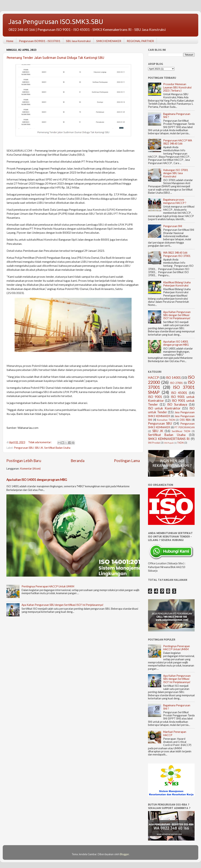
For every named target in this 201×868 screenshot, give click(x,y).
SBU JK (39, 448)
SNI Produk (154, 443)
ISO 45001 (179, 393)
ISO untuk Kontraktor (164, 408)
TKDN (180, 443)
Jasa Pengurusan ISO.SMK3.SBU (56, 21)
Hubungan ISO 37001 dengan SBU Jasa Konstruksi (176, 173)
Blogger (124, 854)
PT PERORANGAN (185, 427)
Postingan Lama (127, 461)
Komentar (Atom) (30, 469)
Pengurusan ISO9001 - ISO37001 (40, 41)
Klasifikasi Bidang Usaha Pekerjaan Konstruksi (177, 284)
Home (10, 41)
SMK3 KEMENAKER (109, 41)
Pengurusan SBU (24, 448)
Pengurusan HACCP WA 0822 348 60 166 (178, 142)
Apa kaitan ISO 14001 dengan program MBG (37, 480)
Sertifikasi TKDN (181, 431)
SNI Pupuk (169, 443)
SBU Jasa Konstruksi (78, 41)
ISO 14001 (173, 378)
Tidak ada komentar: (40, 442)
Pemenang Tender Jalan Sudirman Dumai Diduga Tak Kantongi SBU (55, 58)
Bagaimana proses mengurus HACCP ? (175, 201)
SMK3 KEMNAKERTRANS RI (169, 439)
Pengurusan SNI (173, 226)
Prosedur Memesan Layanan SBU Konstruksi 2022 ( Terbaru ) (177, 87)
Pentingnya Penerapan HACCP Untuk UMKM (48, 586)
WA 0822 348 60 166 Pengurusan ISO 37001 (177, 254)
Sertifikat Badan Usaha (57, 448)
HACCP (153, 378)
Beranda (78, 461)
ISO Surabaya (177, 404)
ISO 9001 (155, 397)
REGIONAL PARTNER (140, 41)
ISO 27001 (176, 383)
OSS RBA (185, 420)
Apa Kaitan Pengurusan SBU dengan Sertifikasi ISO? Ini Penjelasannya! (62, 605)
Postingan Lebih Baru (24, 461)
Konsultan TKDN (166, 420)
